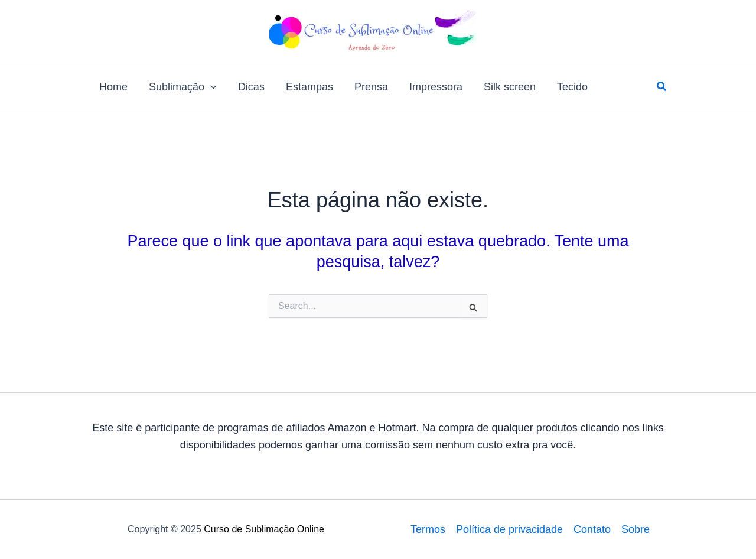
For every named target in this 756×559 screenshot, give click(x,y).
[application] (211, 87)
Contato (592, 529)
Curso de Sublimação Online (264, 529)
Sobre (636, 529)
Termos (428, 529)
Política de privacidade (509, 529)
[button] (662, 87)
